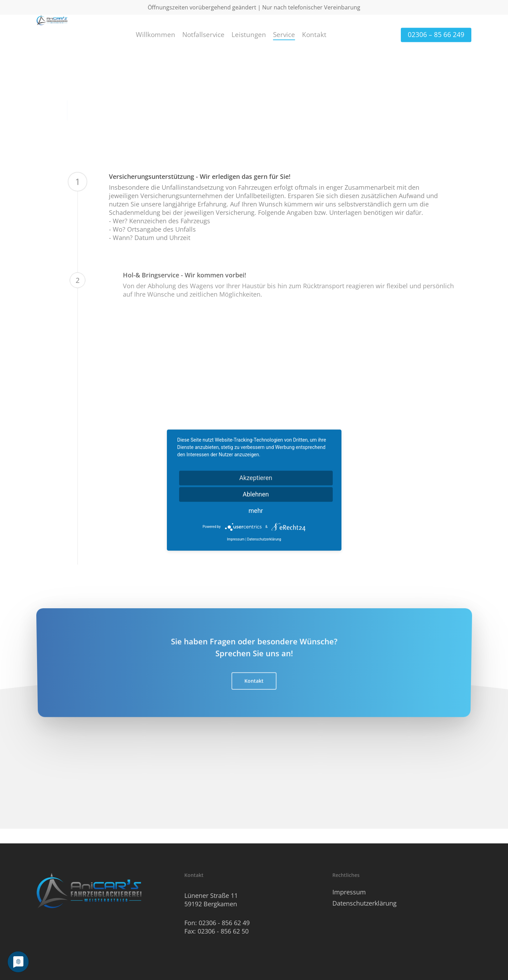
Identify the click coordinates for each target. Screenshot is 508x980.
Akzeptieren (256, 478)
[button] (254, 693)
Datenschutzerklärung (365, 903)
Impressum (349, 892)
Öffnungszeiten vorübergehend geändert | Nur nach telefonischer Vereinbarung (254, 7)
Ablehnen (256, 494)
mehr (256, 511)
